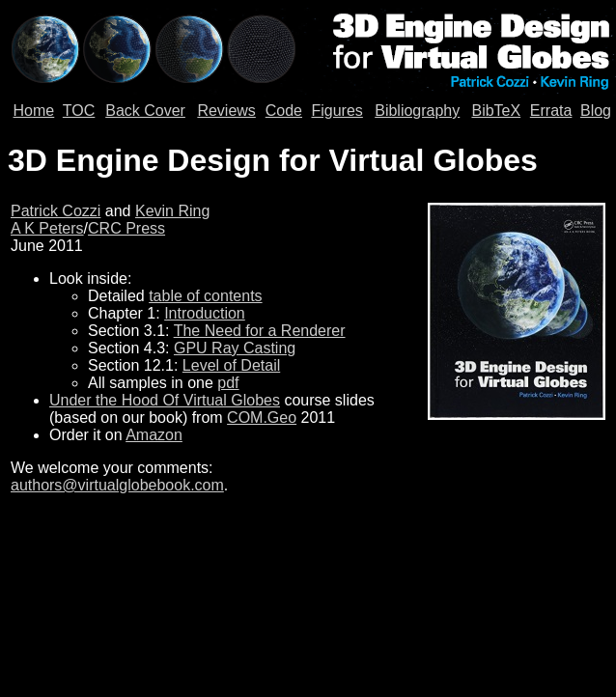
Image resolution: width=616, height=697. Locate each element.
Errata (551, 111)
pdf (228, 383)
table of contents (205, 296)
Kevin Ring (172, 211)
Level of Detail (231, 365)
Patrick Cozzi (56, 211)
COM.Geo (262, 418)
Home (34, 111)
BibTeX (496, 111)
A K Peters (47, 228)
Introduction (205, 313)
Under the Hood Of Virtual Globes (165, 400)
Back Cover (145, 111)
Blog (596, 111)
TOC (79, 111)
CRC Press (126, 228)
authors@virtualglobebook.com (117, 485)
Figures (336, 111)
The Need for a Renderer (260, 331)
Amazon (154, 435)
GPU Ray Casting (235, 348)
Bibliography (417, 111)
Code (284, 111)
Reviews (226, 111)
